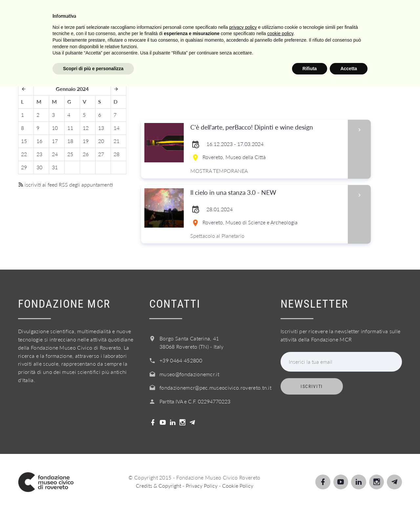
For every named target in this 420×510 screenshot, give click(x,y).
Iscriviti (312, 386)
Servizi (206, 13)
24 (55, 154)
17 (55, 141)
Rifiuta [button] (310, 492)
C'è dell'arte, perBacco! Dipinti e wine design (267, 127)
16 (39, 141)
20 (101, 141)
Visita (101, 13)
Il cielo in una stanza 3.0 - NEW (267, 193)
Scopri (135, 13)
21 (116, 141)
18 (70, 141)
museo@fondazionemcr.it (189, 374)
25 (70, 154)
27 (101, 154)
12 (86, 128)
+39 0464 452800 (181, 360)
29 (24, 167)
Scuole (170, 13)
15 (24, 141)
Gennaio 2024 (72, 89)
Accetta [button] (349, 492)
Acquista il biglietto (292, 13)
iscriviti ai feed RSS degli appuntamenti (65, 184)
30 (39, 167)
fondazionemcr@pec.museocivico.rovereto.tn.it (215, 388)
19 (86, 141)
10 (55, 128)
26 (86, 154)
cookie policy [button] (280, 457)
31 (55, 167)
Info (237, 13)
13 (101, 128)
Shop (348, 13)
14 (116, 128)
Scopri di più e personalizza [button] (93, 492)
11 (70, 128)
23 (39, 154)
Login (379, 13)
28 (116, 154)
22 (24, 154)
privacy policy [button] (243, 451)
